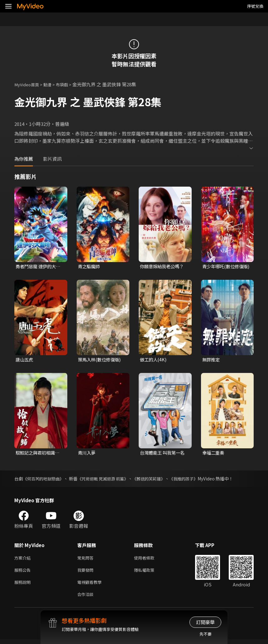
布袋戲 (68, 84)
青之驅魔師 (90, 267)
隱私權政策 (149, 572)
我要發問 (87, 572)
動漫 (52, 84)
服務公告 (24, 572)
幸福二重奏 (214, 453)
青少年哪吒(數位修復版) (224, 267)
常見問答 (87, 559)
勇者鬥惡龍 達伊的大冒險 (39, 267)
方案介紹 (24, 559)
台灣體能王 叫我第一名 (164, 453)
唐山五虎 (25, 360)
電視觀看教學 (91, 585)
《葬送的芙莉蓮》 (157, 479)
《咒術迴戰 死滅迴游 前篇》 (108, 479)
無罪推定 (212, 360)
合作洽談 (87, 598)
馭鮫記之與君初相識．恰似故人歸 (39, 454)
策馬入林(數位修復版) (101, 360)
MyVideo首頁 (29, 84)
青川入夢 (87, 453)
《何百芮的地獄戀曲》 (45, 479)
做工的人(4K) (154, 360)
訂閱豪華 (205, 622)
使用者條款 (149, 559)
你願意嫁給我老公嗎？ (163, 267)
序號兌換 (255, 6)
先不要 (206, 634)
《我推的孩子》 (194, 479)
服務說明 (24, 585)
